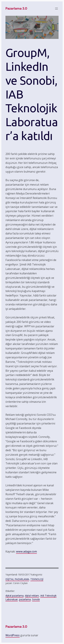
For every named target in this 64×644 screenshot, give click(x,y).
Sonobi (36, 599)
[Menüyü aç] (56, 9)
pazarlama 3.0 (16, 8)
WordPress (13, 635)
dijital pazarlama (15, 596)
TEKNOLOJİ (37, 579)
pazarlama (25, 599)
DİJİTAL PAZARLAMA (17, 579)
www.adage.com (26, 551)
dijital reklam (32, 596)
